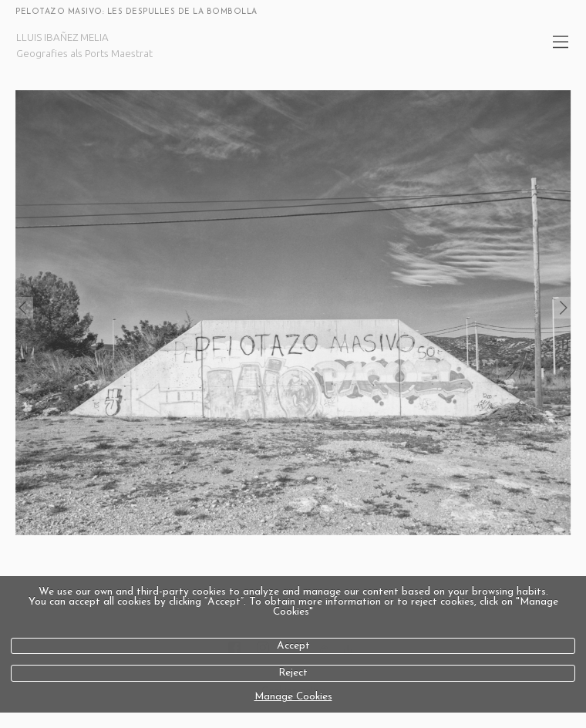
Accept (293, 646)
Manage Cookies (293, 697)
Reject (293, 673)
